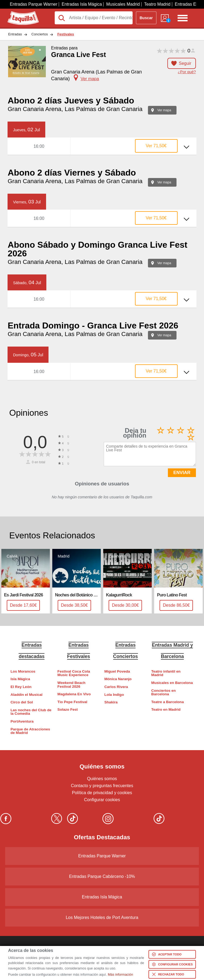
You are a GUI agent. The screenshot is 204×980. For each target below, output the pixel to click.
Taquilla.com (20, 14)
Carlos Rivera (116, 687)
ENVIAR (182, 473)
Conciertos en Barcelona (163, 692)
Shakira (111, 702)
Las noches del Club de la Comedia (31, 712)
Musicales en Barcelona (172, 683)
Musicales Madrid (123, 4)
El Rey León (21, 687)
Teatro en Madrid (166, 709)
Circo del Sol (22, 702)
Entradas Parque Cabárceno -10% (102, 876)
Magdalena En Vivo (74, 694)
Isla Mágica (20, 679)
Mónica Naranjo (118, 679)
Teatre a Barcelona (167, 702)
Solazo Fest (68, 709)
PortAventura (22, 721)
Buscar (146, 18)
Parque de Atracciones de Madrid (30, 731)
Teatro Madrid (157, 4)
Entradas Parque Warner (33, 4)
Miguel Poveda (117, 671)
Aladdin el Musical (27, 695)
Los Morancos (23, 671)
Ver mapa (164, 110)
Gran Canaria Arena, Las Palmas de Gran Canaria (75, 109)
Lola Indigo (114, 695)
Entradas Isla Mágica (82, 4)
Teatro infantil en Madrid (166, 673)
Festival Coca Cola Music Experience (74, 673)
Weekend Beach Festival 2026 (71, 685)
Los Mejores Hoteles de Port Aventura (102, 917)
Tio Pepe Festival (72, 702)
